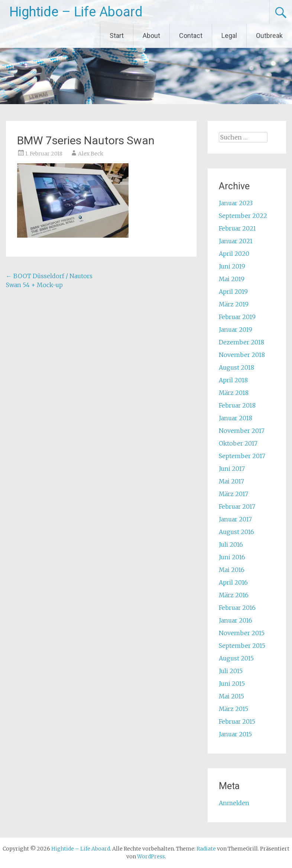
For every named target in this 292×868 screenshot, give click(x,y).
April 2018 (233, 380)
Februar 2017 (237, 507)
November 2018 (242, 355)
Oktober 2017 (238, 443)
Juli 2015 (231, 671)
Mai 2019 (232, 279)
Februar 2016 (237, 608)
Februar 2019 (237, 317)
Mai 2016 (232, 570)
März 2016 (234, 595)
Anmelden (234, 803)
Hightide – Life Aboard (76, 12)
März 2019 (234, 304)
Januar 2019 (236, 329)
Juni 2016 (232, 557)
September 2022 (243, 216)
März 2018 (234, 393)
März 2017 (233, 494)
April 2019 (233, 292)
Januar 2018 (236, 418)
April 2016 (233, 582)
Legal (229, 36)
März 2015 (233, 709)
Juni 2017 (232, 469)
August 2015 (236, 658)
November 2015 (242, 633)
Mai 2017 (231, 481)
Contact (191, 36)
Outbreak (269, 36)
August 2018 (236, 367)
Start (117, 36)
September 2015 (242, 646)
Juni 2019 (232, 266)
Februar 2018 (237, 405)
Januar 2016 (236, 620)
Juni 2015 (232, 684)
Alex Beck (91, 154)
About (151, 36)
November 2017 (242, 431)
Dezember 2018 (241, 342)
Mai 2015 (231, 696)
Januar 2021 (236, 241)
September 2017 (242, 456)
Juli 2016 (231, 544)
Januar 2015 (235, 734)
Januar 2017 (235, 519)
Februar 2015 (237, 721)
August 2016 (236, 532)
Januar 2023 (236, 203)
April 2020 (234, 254)
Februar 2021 (237, 228)
